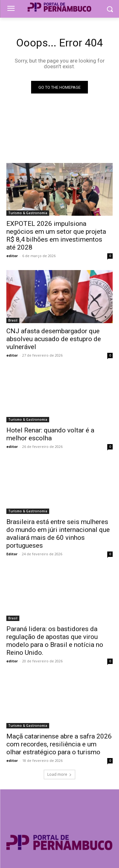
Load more (60, 774)
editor (12, 256)
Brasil (13, 320)
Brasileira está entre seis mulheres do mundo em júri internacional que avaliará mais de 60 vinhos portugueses (58, 534)
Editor (12, 554)
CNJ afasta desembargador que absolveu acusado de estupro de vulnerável (54, 339)
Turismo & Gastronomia (28, 213)
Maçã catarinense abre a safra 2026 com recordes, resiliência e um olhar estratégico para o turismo (59, 744)
